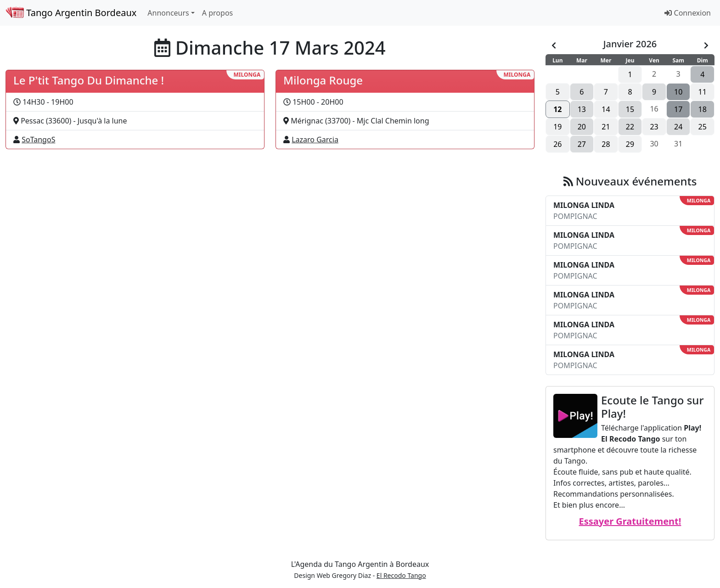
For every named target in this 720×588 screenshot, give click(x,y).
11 (703, 92)
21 (606, 127)
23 (654, 127)
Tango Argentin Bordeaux (71, 13)
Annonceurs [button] (168, 13)
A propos (217, 13)
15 (630, 109)
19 (557, 127)
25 (703, 127)
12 (557, 109)
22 (630, 127)
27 (582, 144)
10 (678, 92)
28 (606, 144)
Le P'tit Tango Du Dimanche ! (89, 80)
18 (703, 109)
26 (557, 144)
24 (678, 127)
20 (582, 127)
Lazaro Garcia (315, 140)
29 (630, 144)
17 (678, 109)
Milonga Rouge (323, 80)
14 (606, 109)
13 (582, 109)
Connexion (688, 13)
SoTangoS (38, 140)
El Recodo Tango (401, 575)
